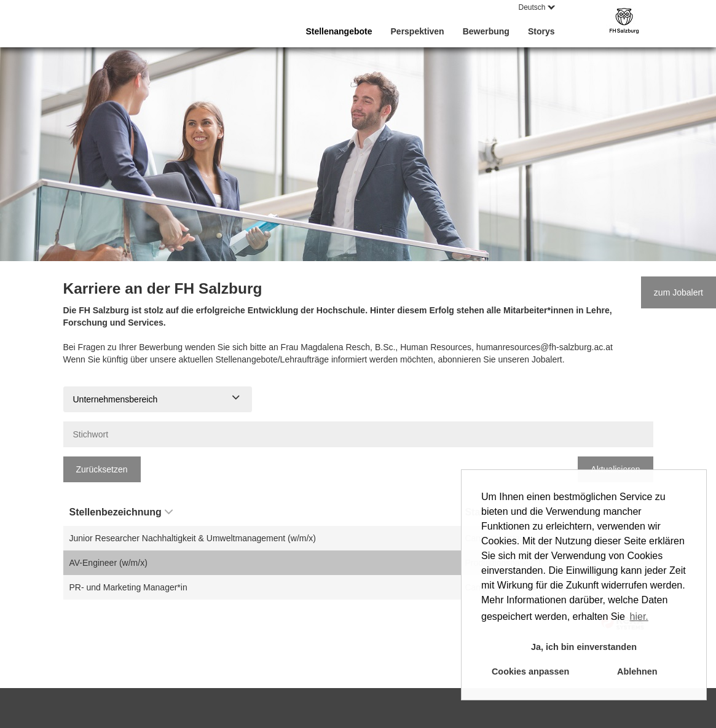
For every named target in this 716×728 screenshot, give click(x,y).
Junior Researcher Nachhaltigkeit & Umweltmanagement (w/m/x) (193, 538)
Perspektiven (418, 31)
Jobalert (547, 359)
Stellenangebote (339, 31)
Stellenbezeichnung (121, 512)
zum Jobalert (679, 292)
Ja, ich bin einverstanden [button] (584, 647)
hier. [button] (639, 616)
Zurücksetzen (102, 469)
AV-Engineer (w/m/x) (108, 563)
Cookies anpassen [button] (530, 671)
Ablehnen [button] (637, 671)
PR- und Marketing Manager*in (128, 587)
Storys (541, 31)
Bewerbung (486, 31)
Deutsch (536, 7)
